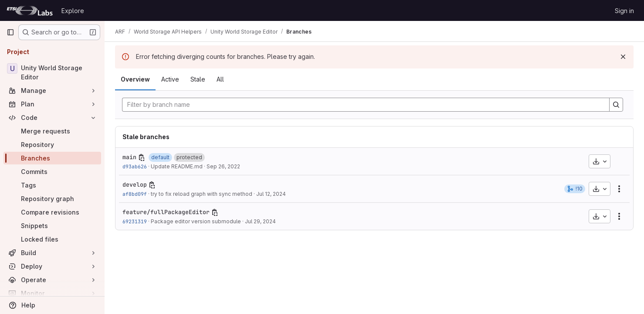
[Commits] (52, 172)
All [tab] (220, 79)
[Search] (616, 105)
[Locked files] (52, 239)
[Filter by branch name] (366, 105)
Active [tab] (170, 79)
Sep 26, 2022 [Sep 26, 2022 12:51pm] (223, 166)
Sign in (624, 11)
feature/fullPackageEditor (166, 212)
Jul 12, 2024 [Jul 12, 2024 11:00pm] (271, 194)
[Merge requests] (52, 131)
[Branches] (52, 158)
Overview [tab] (135, 79)
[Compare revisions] (52, 212)
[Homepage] (30, 10)
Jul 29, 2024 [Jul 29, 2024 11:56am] (260, 221)
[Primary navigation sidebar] (10, 32)
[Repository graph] (52, 199)
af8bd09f (135, 194)
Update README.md (177, 166)
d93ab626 (135, 166)
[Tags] (52, 185)
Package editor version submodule (196, 221)
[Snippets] (52, 226)
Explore (73, 11)
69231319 (135, 221)
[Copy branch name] (142, 157)
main (129, 157)
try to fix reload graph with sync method (202, 194)
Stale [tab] (198, 79)
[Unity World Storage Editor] (52, 72)
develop (135, 184)
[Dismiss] (623, 57)
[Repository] (52, 145)
